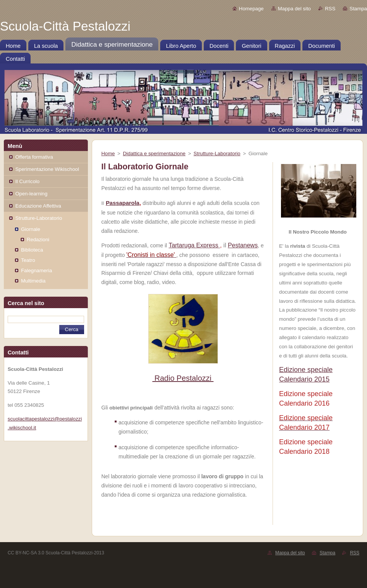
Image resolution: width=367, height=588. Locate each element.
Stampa (358, 9)
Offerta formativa (34, 157)
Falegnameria (37, 270)
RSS (330, 9)
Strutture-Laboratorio (39, 218)
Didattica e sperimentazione (154, 153)
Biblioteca (32, 250)
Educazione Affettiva (38, 206)
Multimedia (33, 281)
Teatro (28, 260)
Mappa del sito (294, 9)
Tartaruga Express (194, 245)
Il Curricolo (27, 181)
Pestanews (243, 245)
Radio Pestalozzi (183, 378)
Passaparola (123, 203)
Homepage (251, 9)
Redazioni (38, 240)
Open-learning (31, 194)
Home (108, 153)
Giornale (31, 229)
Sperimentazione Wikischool (47, 169)
